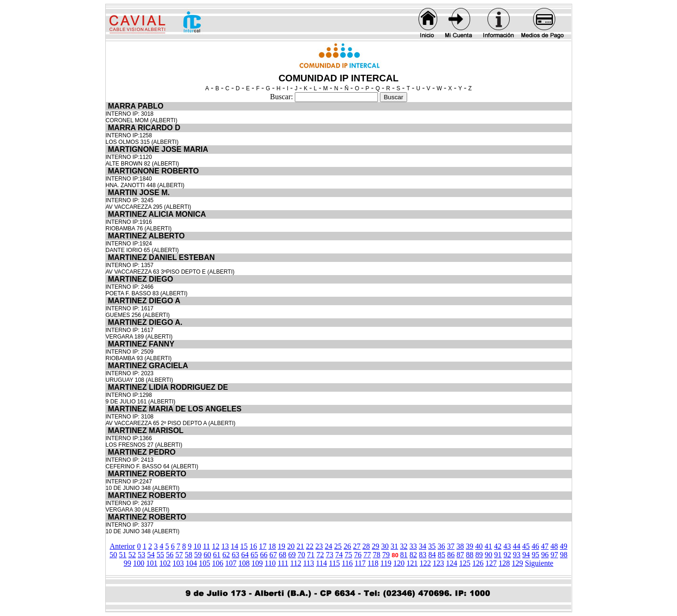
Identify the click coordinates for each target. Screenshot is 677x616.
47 (545, 546)
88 (470, 555)
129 (518, 563)
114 (321, 563)
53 (142, 555)
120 (399, 563)
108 (244, 563)
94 (526, 555)
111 (283, 563)
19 (282, 546)
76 (358, 555)
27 (357, 546)
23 (319, 546)
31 (394, 546)
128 (504, 563)
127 (491, 563)
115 (334, 563)
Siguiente (539, 563)
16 (253, 546)
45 (526, 546)
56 (170, 555)
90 (488, 555)
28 (366, 546)
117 (360, 563)
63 (236, 555)
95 (535, 555)
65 (254, 555)
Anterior (122, 546)
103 (178, 563)
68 (283, 555)
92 (507, 555)
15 (244, 546)
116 (347, 563)
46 (535, 546)
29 (376, 546)
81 (404, 555)
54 (151, 555)
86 (451, 555)
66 (264, 555)
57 (179, 555)
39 (470, 546)
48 (554, 546)
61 (217, 555)
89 (479, 555)
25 (338, 546)
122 (425, 563)
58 (189, 555)
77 (367, 555)
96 (545, 555)
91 (498, 555)
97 (554, 555)
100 (139, 563)
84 (432, 555)
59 (198, 555)
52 (132, 555)
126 (478, 563)
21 (300, 546)
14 (235, 546)
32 (404, 546)
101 (152, 563)
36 (441, 546)
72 (320, 555)
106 (218, 563)
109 (257, 563)
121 (412, 563)
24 (329, 546)
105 (205, 563)
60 (207, 555)
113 (309, 563)
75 (348, 555)
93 (517, 555)
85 (441, 555)
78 (377, 555)
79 (386, 555)
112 (295, 563)
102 (165, 563)
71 (311, 555)
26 (347, 546)
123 (439, 563)
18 (272, 546)
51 (123, 555)
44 (517, 546)
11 (206, 546)
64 (245, 555)
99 (127, 563)
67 (273, 555)
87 (460, 555)
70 (301, 555)
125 (465, 563)
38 (460, 546)
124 (452, 563)
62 (226, 555)
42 (498, 546)
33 (413, 546)
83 (423, 555)
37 (451, 546)
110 (270, 563)
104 (191, 563)
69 (292, 555)
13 (225, 546)
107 (231, 563)
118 (373, 563)
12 (216, 546)
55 (160, 555)
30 (385, 546)
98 (564, 555)
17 (263, 546)
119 (386, 563)
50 (113, 555)
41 (488, 546)
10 (197, 546)
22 (310, 546)
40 (479, 546)
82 (413, 555)
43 (507, 546)
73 (330, 555)
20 (291, 546)
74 (339, 555)
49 (564, 546)
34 (423, 546)
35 (432, 546)
